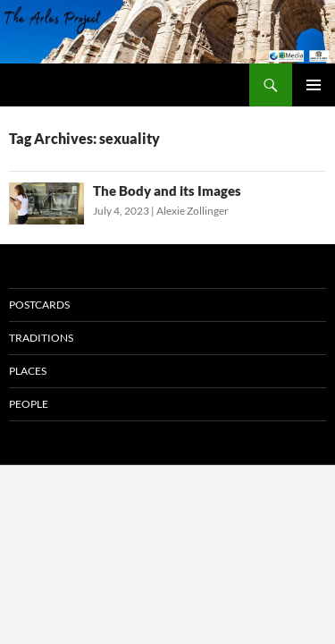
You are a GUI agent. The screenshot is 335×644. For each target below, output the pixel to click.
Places (28, 371)
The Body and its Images (167, 191)
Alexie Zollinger (193, 211)
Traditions (41, 338)
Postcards (39, 305)
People (29, 404)
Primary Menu (314, 85)
